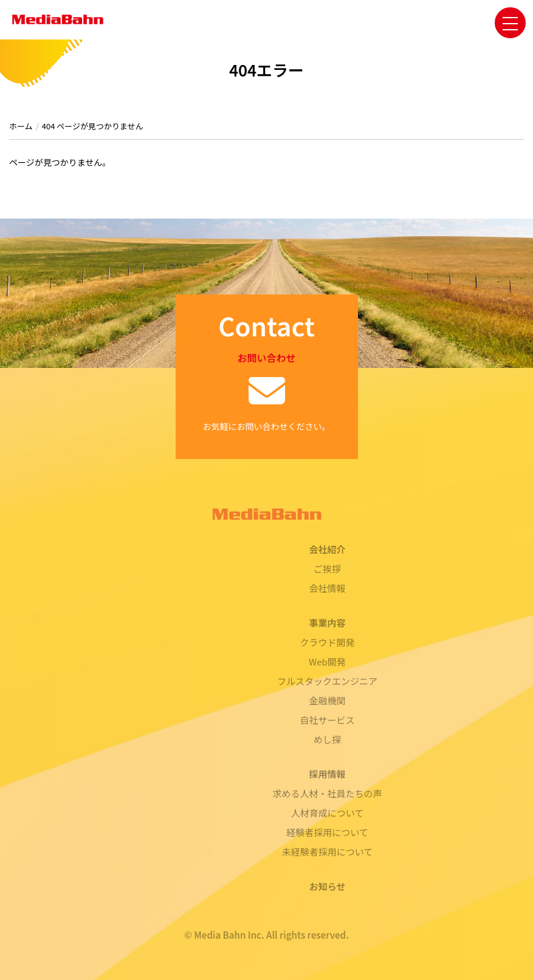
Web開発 (327, 662)
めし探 (327, 739)
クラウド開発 (327, 642)
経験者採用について (327, 832)
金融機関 (327, 700)
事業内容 (327, 623)
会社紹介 (327, 549)
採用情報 (327, 774)
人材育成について (328, 813)
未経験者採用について (328, 852)
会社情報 (327, 588)
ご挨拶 (327, 569)
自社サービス (327, 720)
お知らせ (328, 886)
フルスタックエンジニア (327, 681)
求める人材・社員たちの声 (327, 793)
